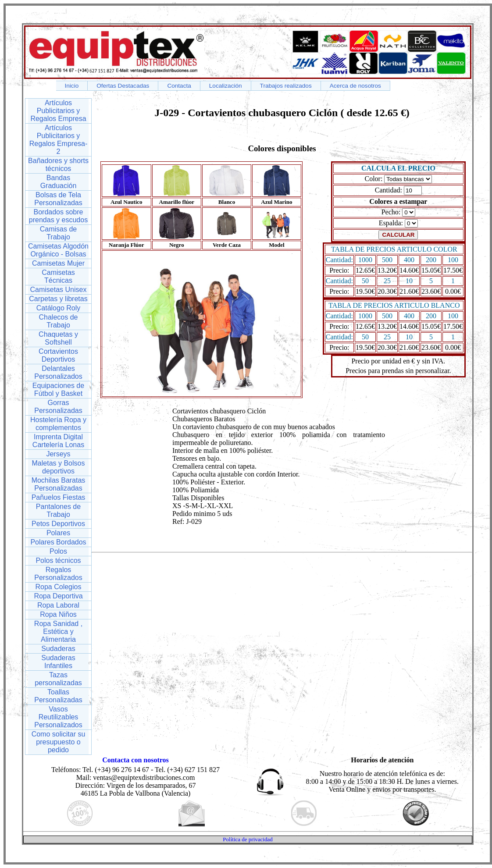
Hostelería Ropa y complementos (58, 424)
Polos (58, 551)
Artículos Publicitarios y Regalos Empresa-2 (59, 140)
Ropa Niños (58, 614)
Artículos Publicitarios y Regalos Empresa (58, 111)
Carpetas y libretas (58, 299)
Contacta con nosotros (135, 760)
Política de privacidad (248, 839)
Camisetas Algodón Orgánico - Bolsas (58, 250)
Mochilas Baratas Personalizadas (59, 484)
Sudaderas (58, 649)
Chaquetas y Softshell (58, 338)
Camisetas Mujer (58, 263)
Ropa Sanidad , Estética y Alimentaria (58, 631)
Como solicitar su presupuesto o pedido (59, 742)
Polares (58, 533)
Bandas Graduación (59, 182)
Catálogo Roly (59, 308)
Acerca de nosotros (355, 86)
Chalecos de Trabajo (59, 321)
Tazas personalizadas (58, 679)
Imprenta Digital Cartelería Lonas (58, 441)
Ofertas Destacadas (123, 86)
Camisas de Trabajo (58, 233)
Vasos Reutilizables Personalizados (58, 717)
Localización (226, 86)
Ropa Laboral (58, 605)
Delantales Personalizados (58, 372)
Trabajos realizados (286, 86)
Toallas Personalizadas (58, 696)
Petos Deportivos (58, 524)
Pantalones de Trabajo (58, 510)
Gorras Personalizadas (58, 407)
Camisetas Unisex (59, 290)
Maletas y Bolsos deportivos (59, 467)
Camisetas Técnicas (58, 276)
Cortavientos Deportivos (58, 355)
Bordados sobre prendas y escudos (58, 216)
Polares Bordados (58, 542)
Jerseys (58, 454)
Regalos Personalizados (58, 574)
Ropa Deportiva (58, 596)
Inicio (72, 86)
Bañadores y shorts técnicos (58, 165)
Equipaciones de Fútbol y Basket (58, 390)
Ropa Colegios (59, 587)
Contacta (179, 86)
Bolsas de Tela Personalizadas (58, 199)
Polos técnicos (58, 560)
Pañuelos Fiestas (59, 497)
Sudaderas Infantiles (58, 662)
